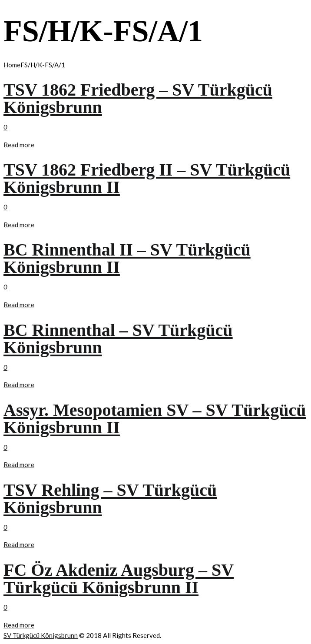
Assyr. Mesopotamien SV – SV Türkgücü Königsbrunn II (155, 419)
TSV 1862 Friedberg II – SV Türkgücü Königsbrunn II (147, 178)
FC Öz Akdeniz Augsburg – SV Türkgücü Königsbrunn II (119, 579)
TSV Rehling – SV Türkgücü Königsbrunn (110, 499)
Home (12, 65)
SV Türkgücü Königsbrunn (41, 635)
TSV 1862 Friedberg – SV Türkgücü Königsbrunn (138, 98)
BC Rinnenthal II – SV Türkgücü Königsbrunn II (127, 258)
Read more (19, 145)
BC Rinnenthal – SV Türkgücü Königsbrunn (118, 339)
